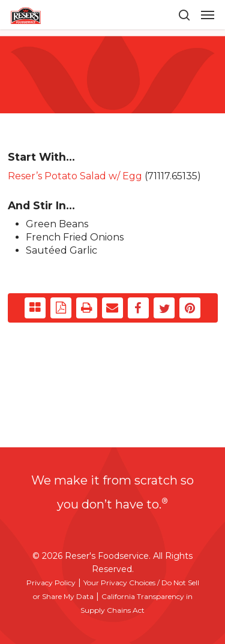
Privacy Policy (51, 583)
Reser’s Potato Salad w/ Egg (75, 176)
